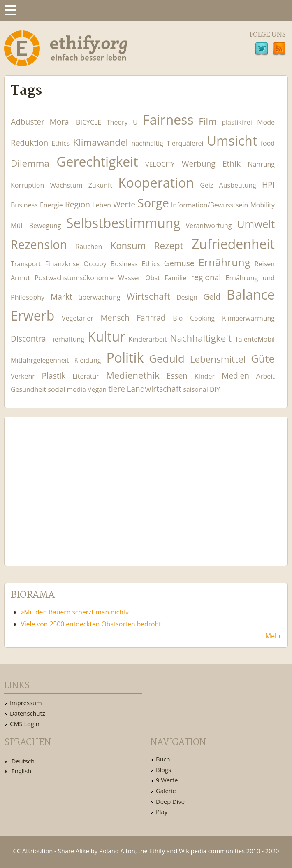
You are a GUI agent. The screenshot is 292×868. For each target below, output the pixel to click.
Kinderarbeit (148, 339)
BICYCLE (89, 122)
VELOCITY (160, 164)
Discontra (28, 339)
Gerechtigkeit (97, 162)
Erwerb (32, 315)
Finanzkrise (62, 264)
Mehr (273, 636)
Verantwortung (209, 226)
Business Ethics (135, 264)
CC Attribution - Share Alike (51, 851)
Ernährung (225, 262)
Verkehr (23, 376)
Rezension (39, 244)
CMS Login (25, 724)
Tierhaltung (67, 339)
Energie (51, 205)
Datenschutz (28, 713)
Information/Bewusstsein (210, 205)
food (268, 143)
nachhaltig (147, 143)
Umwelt (256, 224)
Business (24, 205)
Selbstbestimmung (123, 223)
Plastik (54, 376)
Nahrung (261, 164)
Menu (10, 10)
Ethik (232, 164)
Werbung (199, 164)
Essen (177, 376)
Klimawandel (100, 142)
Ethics (60, 143)
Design (187, 297)
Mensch (115, 318)
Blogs (163, 770)
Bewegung (45, 226)
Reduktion (29, 143)
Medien (235, 376)
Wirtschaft (149, 296)
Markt (61, 297)
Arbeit (265, 376)
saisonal (196, 389)
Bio (178, 318)
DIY (215, 389)
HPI (268, 185)
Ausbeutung (238, 185)
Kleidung (87, 360)
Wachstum (66, 185)
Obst (153, 278)
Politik (125, 357)
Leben (102, 205)
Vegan (97, 389)
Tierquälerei (185, 143)
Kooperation (156, 183)
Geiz (206, 185)
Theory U (122, 122)
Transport (26, 264)
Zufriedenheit (233, 244)
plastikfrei (237, 122)
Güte (263, 359)
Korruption (27, 185)
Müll (17, 226)
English (22, 771)
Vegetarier (78, 318)
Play (162, 812)
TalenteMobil (255, 339)
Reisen (265, 264)
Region (78, 204)
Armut (20, 278)
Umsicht (232, 141)
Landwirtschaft (154, 389)
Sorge (153, 203)
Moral (60, 122)
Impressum (26, 703)
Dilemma (30, 163)
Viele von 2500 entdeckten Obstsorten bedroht (91, 624)
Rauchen (89, 247)
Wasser (129, 278)
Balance (251, 294)
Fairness (168, 120)
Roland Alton (117, 851)
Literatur (86, 376)
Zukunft (100, 185)
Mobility (262, 205)
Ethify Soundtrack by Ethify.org (72, 485)
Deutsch (23, 761)
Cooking (202, 318)
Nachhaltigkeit (201, 338)
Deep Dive (170, 801)
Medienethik (133, 375)
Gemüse (179, 263)
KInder (205, 376)
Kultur (106, 336)
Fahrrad (151, 318)
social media (67, 389)
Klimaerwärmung (248, 318)
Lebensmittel (218, 359)
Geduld (167, 359)
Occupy (95, 264)
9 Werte (167, 780)
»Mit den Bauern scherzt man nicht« (75, 612)
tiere (117, 389)
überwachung (99, 297)
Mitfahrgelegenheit (40, 360)
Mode (266, 122)
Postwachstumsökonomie (74, 278)
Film (208, 121)
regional (206, 277)
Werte (124, 204)
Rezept (169, 246)
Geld (212, 297)
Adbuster (28, 122)
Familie (175, 278)
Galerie (166, 791)
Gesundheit (28, 389)
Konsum (128, 246)
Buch (163, 759)
